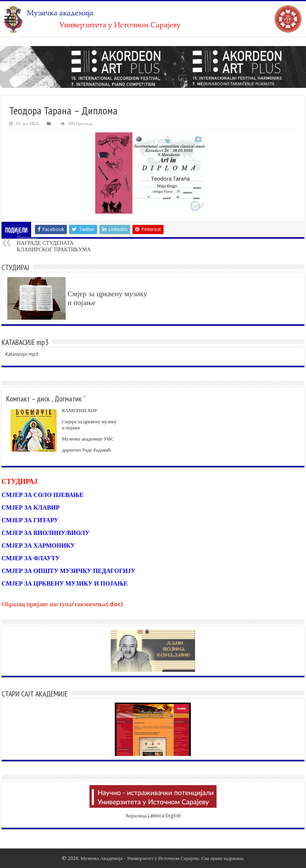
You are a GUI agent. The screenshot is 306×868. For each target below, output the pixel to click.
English (173, 816)
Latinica (156, 816)
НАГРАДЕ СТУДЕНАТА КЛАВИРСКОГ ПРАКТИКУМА (56, 244)
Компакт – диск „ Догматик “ (46, 399)
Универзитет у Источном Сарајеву (163, 858)
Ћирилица (136, 816)
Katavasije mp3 (22, 354)
